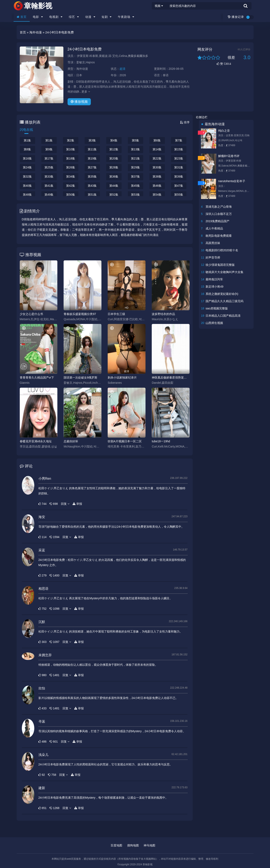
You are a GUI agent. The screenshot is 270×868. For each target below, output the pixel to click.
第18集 (71, 158)
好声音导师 (213, 257)
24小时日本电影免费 (85, 49)
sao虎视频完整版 (217, 308)
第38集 (157, 177)
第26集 (71, 167)
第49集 (49, 195)
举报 (77, 504)
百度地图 (116, 845)
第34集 (71, 177)
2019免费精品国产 (218, 221)
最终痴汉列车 (214, 279)
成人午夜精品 (214, 228)
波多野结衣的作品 (163, 314)
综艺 (74, 17)
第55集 (179, 195)
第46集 (157, 186)
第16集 (27, 158)
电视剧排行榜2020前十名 (222, 250)
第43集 (92, 186)
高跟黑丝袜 (213, 243)
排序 (185, 122)
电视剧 (56, 17)
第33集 (49, 177)
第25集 (49, 167)
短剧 (107, 17)
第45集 (136, 186)
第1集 (27, 140)
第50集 (71, 195)
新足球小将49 (215, 287)
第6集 (157, 140)
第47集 (179, 186)
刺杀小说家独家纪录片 (122, 378)
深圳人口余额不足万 (219, 214)
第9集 (49, 149)
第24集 (27, 167)
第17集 (49, 158)
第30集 (157, 167)
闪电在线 (26, 130)
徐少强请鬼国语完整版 (220, 265)
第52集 (114, 195)
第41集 (49, 186)
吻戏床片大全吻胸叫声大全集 (224, 272)
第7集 (179, 140)
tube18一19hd (161, 441)
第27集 (92, 167)
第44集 (114, 186)
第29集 (136, 167)
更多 (86, 92)
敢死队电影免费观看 (219, 236)
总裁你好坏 (71, 441)
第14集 (157, 149)
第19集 (92, 158)
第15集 (179, 149)
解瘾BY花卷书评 (229, 156)
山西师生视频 (214, 323)
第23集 (179, 158)
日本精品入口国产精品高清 (223, 316)
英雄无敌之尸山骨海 (219, 207)
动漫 (90, 17)
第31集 (179, 167)
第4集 (114, 140)
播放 (79, 102)
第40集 (27, 186)
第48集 (27, 195)
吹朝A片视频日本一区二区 (125, 441)
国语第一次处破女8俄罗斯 (80, 378)
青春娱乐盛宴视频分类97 (80, 314)
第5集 (136, 140)
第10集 (71, 149)
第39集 (179, 177)
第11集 (92, 149)
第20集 (114, 158)
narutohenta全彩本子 (232, 181)
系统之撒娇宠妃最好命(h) (222, 294)
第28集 (114, 167)
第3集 (92, 140)
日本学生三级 (116, 314)
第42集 (71, 186)
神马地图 (149, 845)
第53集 (136, 195)
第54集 (157, 195)
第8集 (27, 149)
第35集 (92, 177)
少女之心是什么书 (31, 314)
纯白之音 (224, 131)
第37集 (136, 177)
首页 (22, 17)
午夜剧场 (126, 17)
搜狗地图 (133, 845)
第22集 (157, 158)
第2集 (71, 140)
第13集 (136, 149)
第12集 (114, 149)
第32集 (27, 177)
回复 (65, 504)
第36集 (114, 177)
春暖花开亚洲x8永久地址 (36, 441)
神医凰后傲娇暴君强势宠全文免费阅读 (171, 378)
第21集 (136, 158)
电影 (38, 17)
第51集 (92, 195)
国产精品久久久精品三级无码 (224, 301)
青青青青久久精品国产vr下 (37, 378)
